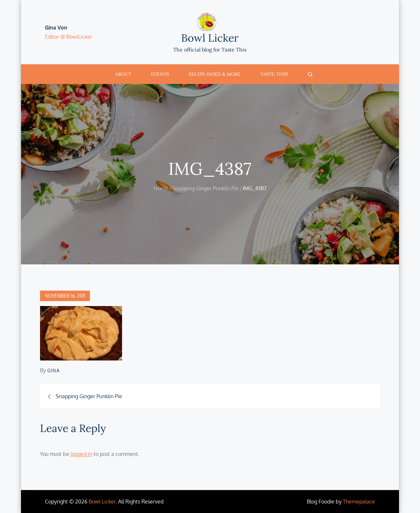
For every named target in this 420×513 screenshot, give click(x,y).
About (123, 74)
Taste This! (274, 74)
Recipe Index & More (215, 74)
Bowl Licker (210, 38)
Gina (54, 370)
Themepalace (359, 502)
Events (160, 74)
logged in (81, 454)
